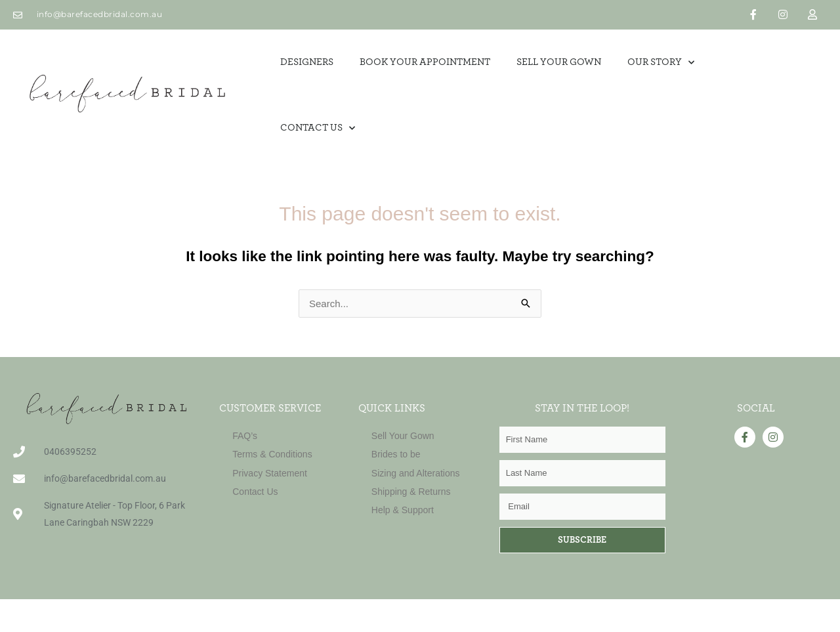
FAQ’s (245, 436)
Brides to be (396, 454)
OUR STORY (661, 63)
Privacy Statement (270, 473)
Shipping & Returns (411, 492)
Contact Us (318, 128)
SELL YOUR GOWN (559, 62)
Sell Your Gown (403, 436)
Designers (307, 62)
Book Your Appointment (425, 62)
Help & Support (403, 510)
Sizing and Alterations (416, 473)
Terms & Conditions (272, 454)
